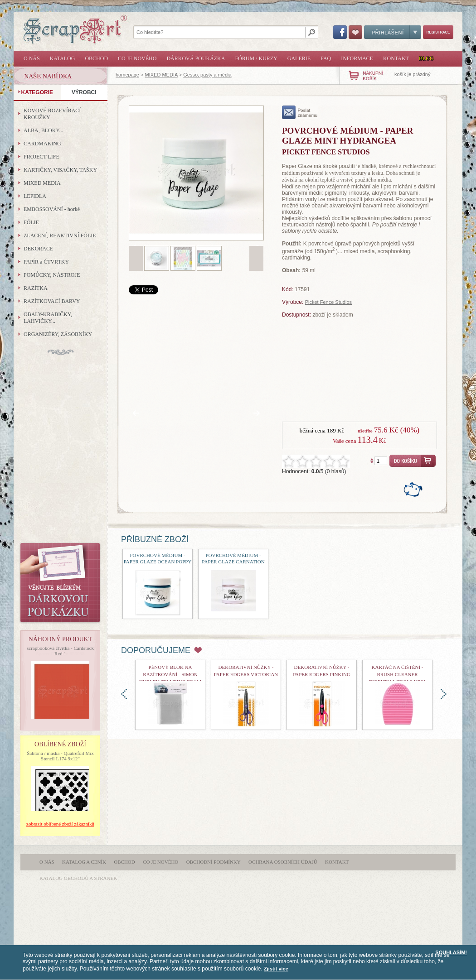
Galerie (299, 58)
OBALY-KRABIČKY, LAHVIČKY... (48, 318)
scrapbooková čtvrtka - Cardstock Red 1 (60, 651)
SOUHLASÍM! (451, 952)
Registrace (438, 32)
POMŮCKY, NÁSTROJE (52, 275)
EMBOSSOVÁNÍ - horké (52, 209)
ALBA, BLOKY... (43, 130)
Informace (357, 58)
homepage (127, 75)
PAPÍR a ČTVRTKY (46, 262)
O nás (32, 58)
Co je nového (137, 58)
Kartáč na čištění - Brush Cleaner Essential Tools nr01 (397, 674)
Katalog (63, 58)
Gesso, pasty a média (207, 75)
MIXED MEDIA (161, 75)
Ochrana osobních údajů (283, 862)
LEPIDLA (35, 196)
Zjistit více (276, 969)
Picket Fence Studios (328, 302)
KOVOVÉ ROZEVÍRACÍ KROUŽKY (52, 114)
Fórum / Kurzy (256, 58)
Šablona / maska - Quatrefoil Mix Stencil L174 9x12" (60, 756)
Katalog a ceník (84, 862)
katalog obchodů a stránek (78, 878)
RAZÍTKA (36, 288)
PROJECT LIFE (41, 157)
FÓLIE (31, 222)
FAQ (326, 58)
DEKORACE (38, 249)
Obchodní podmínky (214, 862)
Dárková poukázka (196, 58)
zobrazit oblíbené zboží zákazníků (60, 824)
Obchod (96, 58)
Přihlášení (393, 32)
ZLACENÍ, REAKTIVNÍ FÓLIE (60, 235)
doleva (124, 694)
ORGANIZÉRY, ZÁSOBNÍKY (58, 334)
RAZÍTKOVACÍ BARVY (52, 301)
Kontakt (396, 58)
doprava (444, 694)
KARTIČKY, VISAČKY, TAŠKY (60, 170)
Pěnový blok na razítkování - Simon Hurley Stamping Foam (170, 674)
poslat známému (300, 112)
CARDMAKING (42, 144)
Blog (426, 58)
